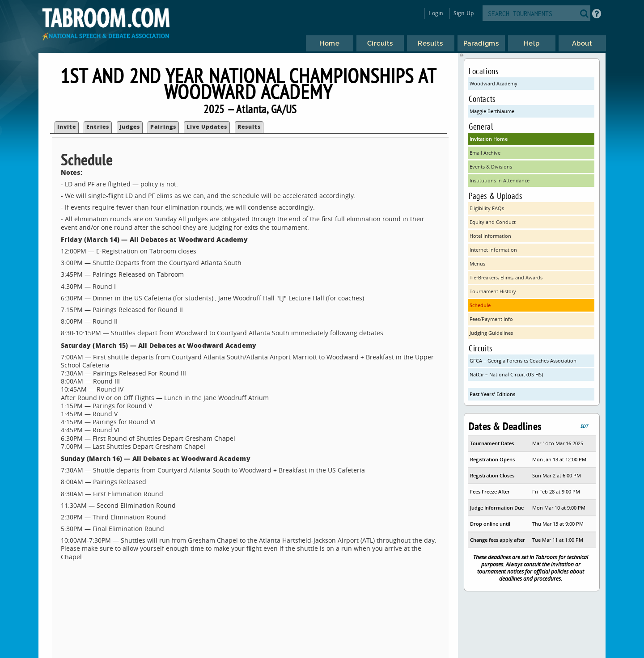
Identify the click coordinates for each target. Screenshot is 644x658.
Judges (130, 127)
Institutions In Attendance (500, 180)
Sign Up (464, 13)
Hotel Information (490, 236)
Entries (98, 127)
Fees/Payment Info (491, 319)
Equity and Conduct (493, 222)
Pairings (163, 127)
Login (436, 13)
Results (249, 127)
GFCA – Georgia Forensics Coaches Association (523, 361)
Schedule (480, 305)
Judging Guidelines (491, 333)
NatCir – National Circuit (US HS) (506, 374)
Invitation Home (489, 139)
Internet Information (493, 250)
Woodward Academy (494, 83)
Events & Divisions (491, 167)
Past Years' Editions (492, 394)
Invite (67, 127)
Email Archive (485, 153)
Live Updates (207, 127)
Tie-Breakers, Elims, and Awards (506, 277)
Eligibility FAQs (487, 208)
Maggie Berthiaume (492, 111)
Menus (477, 264)
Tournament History (493, 291)
